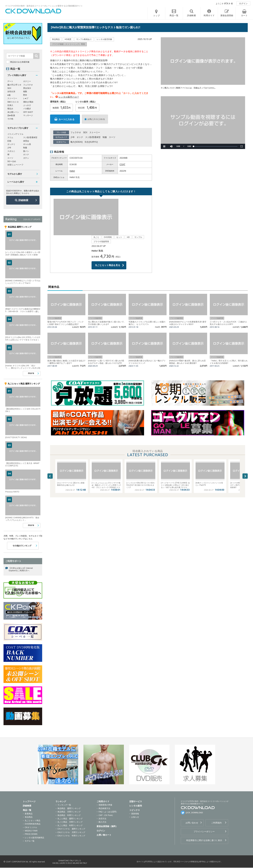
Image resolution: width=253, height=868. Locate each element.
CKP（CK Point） (106, 815)
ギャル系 (27, 144)
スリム (10, 137)
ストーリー (95, 132)
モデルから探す (15, 174)
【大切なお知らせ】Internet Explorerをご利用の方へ (21, 569)
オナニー (27, 81)
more (31, 373)
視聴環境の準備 (105, 805)
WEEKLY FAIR (31, 831)
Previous (50, 440)
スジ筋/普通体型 (93, 137)
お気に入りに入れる (96, 119)
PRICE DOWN (31, 834)
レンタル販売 (136, 806)
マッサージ (28, 115)
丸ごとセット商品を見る (108, 229)
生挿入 (10, 105)
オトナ (80, 137)
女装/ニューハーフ (15, 165)
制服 (105, 137)
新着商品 (29, 814)
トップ (157, 16)
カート (244, 15)
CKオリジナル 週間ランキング (71, 829)
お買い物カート (104, 835)
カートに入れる (67, 119)
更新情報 (135, 814)
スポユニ (11, 151)
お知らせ (135, 817)
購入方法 (102, 822)
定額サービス (136, 802)
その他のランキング (22, 546)
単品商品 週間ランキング (69, 808)
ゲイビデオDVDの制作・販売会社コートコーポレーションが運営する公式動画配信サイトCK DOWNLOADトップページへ (33, 11)
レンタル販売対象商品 (34, 838)
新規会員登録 (227, 15)
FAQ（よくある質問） (108, 812)
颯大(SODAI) (77, 142)
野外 (25, 95)
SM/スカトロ (13, 102)
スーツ (112, 137)
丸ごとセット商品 (33, 821)
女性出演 (11, 91)
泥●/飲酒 (11, 115)
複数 (25, 91)
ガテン (26, 158)
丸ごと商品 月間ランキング (70, 822)
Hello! (72, 171)
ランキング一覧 (64, 805)
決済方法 (102, 819)
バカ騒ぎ (27, 109)
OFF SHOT (28, 112)
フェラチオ (76, 132)
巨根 (9, 141)
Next (245, 440)
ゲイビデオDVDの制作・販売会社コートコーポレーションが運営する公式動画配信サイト (44, 6)
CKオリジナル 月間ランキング (71, 832)
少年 (73, 137)
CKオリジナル (31, 827)
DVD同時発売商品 (33, 824)
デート (10, 81)
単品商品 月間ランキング (69, 812)
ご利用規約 (216, 823)
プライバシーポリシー (204, 832)
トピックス (135, 810)
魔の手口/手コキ (14, 85)
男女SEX (27, 88)
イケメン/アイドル (15, 134)
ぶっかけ (27, 105)
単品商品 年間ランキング (69, 815)
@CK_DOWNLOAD (194, 813)
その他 (10, 119)
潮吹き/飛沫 (28, 102)
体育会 (26, 141)
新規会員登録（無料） (107, 826)
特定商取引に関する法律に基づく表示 (204, 840)
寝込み (10, 109)
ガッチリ (11, 144)
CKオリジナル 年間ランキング (71, 836)
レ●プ (26, 98)
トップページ (29, 802)
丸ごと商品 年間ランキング (70, 825)
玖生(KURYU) (91, 142)
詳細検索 (23, 200)
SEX (85, 132)
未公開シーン (13, 112)
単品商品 (29, 817)
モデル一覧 (30, 841)
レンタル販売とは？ (69, 97)
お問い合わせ (192, 823)
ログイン (243, 4)
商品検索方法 (104, 808)
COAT (122, 164)
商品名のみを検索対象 (20, 62)
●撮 (9, 95)
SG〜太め (12, 161)
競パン (26, 151)
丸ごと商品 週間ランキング (70, 819)
